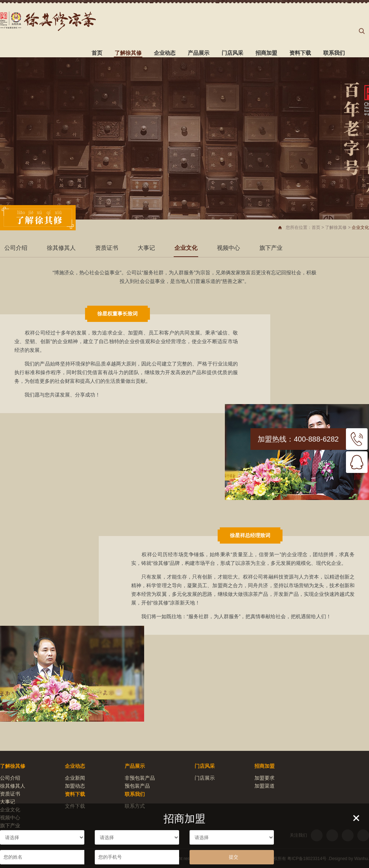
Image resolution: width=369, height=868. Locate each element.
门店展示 (205, 778)
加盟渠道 (264, 786)
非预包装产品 (140, 778)
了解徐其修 (128, 53)
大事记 (146, 248)
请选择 (42, 837)
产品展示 (199, 53)
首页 (97, 53)
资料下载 (300, 53)
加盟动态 (75, 786)
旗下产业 (271, 248)
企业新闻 (75, 778)
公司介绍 (16, 248)
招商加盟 (266, 53)
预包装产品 (137, 786)
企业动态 (165, 53)
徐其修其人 (61, 248)
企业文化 (186, 248)
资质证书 (107, 248)
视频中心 (228, 248)
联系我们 (334, 53)
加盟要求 (264, 778)
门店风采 (232, 53)
